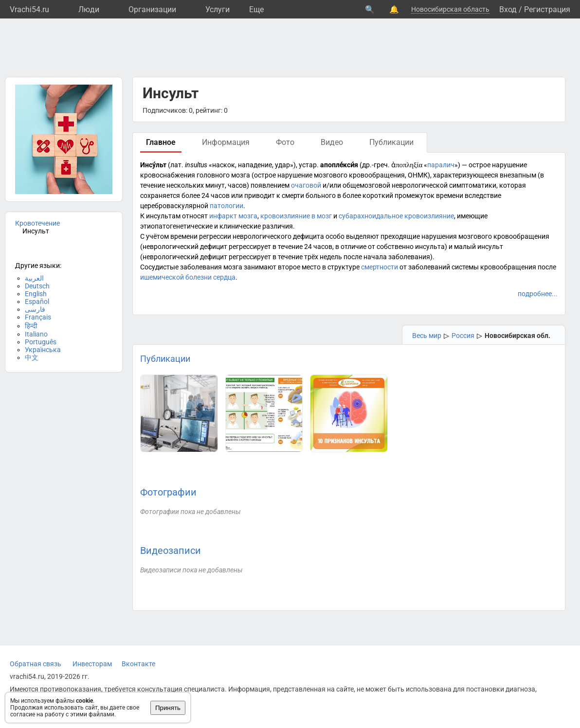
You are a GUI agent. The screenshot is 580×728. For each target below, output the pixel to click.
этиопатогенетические (176, 226)
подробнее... (538, 294)
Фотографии (168, 492)
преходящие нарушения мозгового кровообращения (465, 236)
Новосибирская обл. (517, 336)
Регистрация (547, 9)
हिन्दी (31, 326)
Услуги (217, 9)
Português (41, 342)
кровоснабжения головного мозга (195, 175)
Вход (508, 9)
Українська (43, 350)
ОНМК (418, 175)
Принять (168, 708)
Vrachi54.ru (29, 9)
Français (38, 317)
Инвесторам (92, 664)
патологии (227, 206)
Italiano (36, 334)
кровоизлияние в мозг (296, 216)
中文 (32, 357)
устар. (309, 165)
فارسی (35, 309)
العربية (34, 278)
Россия (463, 336)
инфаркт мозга (233, 216)
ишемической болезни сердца (188, 277)
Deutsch (37, 286)
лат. (177, 165)
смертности (380, 267)
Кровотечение (37, 223)
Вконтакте (138, 664)
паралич (441, 165)
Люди (89, 9)
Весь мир (427, 336)
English (36, 294)
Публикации (165, 359)
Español (37, 302)
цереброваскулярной (174, 206)
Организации (152, 9)
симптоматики (473, 185)
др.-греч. (376, 165)
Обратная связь (36, 664)
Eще (256, 9)
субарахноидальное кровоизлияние (396, 216)
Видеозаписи (171, 550)
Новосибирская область (450, 9)
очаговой (306, 185)
